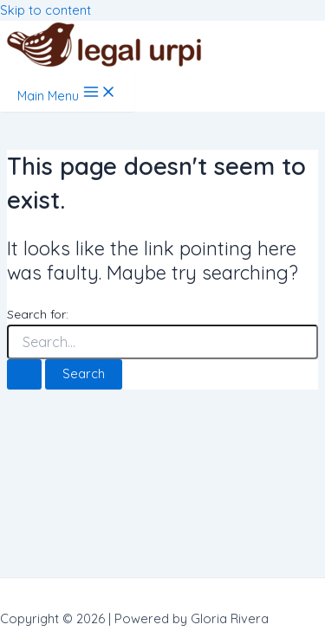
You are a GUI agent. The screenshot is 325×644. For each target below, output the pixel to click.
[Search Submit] (24, 374)
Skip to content (45, 10)
